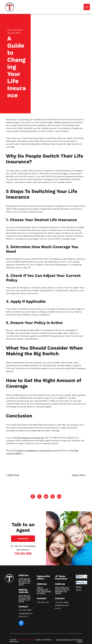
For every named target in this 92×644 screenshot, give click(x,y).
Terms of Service (63, 640)
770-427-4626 (62, 602)
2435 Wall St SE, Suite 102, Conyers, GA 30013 (25, 582)
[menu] (87, 7)
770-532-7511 (43, 602)
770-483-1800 (23, 553)
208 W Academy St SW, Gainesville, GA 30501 (44, 590)
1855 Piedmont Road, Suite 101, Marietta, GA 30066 (62, 590)
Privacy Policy (79, 641)
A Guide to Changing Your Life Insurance (34, 451)
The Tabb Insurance (26, 640)
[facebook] (21, 623)
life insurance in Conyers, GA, (31, 438)
